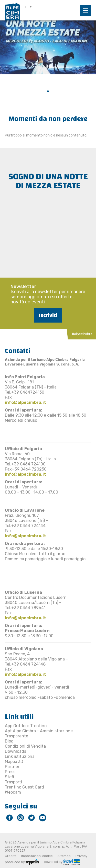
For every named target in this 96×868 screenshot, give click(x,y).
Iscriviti (48, 315)
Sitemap (64, 856)
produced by (22, 862)
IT (27, 7)
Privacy (81, 856)
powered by (62, 861)
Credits (11, 856)
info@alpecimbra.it (25, 402)
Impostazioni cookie (37, 856)
